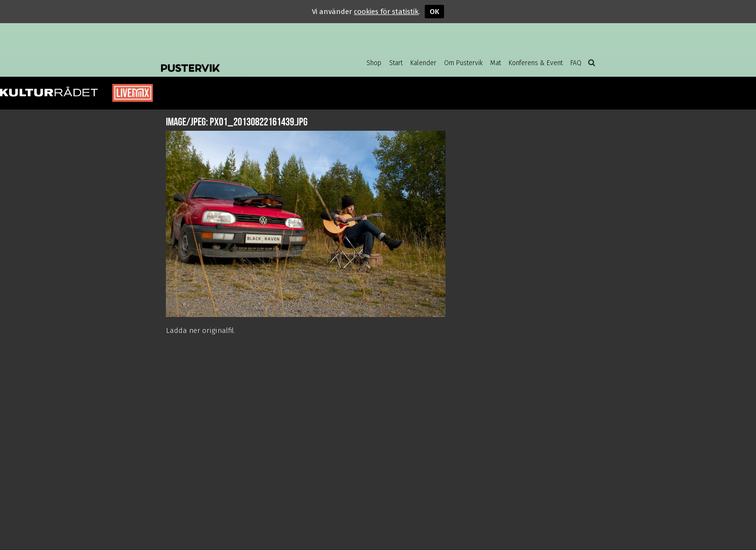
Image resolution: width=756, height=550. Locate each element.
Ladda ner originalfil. (201, 330)
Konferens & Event (536, 63)
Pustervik (238, 60)
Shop (374, 63)
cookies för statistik (386, 12)
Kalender (423, 63)
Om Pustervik (463, 63)
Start (396, 63)
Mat (496, 63)
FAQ (576, 63)
